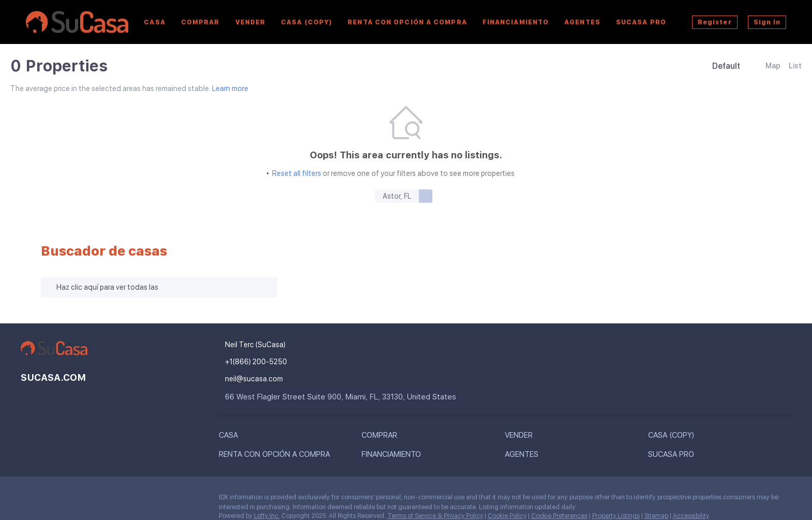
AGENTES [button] (582, 22)
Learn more (230, 89)
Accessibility (691, 516)
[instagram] (49, 500)
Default (726, 66)
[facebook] (28, 500)
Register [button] (715, 22)
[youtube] (70, 500)
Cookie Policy (507, 516)
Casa (154, 22)
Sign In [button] (767, 22)
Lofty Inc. (267, 516)
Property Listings (616, 516)
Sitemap (656, 516)
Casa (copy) (306, 22)
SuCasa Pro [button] (641, 22)
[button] (231, 437)
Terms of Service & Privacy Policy (435, 516)
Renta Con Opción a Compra (407, 22)
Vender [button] (251, 22)
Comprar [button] (200, 22)
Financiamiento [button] (516, 22)
